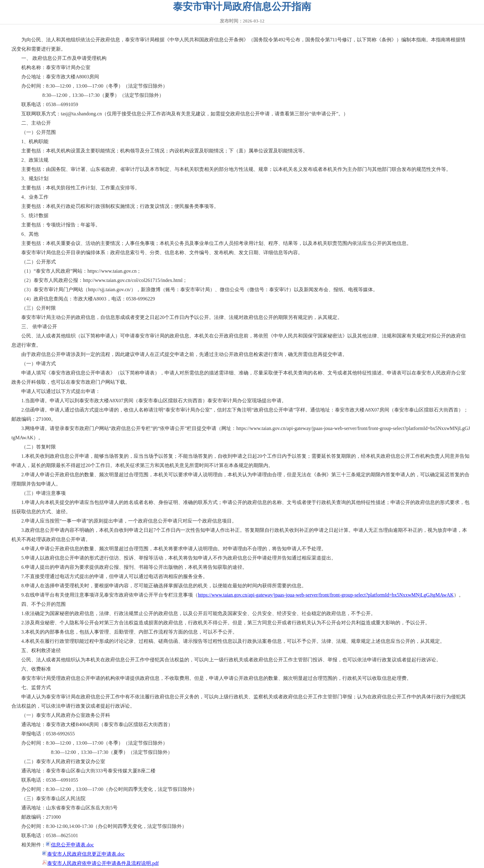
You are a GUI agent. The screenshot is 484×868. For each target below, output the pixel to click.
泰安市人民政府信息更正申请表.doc (83, 854)
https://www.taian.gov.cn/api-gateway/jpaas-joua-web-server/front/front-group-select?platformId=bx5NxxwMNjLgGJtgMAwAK (326, 595)
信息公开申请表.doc (70, 845)
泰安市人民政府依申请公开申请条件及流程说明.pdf (100, 863)
